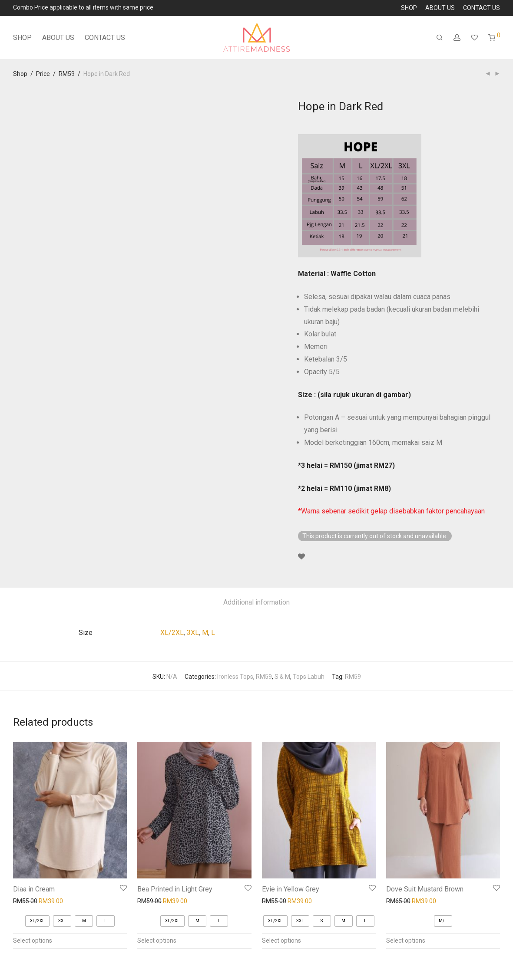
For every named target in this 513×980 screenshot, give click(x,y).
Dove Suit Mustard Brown (425, 889)
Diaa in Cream (34, 889)
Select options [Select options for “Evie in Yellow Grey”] (281, 941)
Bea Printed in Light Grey (175, 889)
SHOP (409, 8)
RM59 (67, 74)
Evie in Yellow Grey (291, 889)
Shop (20, 74)
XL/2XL (172, 633)
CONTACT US (482, 8)
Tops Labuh (309, 677)
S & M (282, 677)
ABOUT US (440, 8)
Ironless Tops (235, 677)
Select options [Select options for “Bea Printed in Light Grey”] (157, 941)
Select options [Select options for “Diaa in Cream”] (33, 941)
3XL (193, 633)
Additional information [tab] (256, 602)
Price (43, 74)
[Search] (440, 38)
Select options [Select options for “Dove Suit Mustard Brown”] (406, 941)
